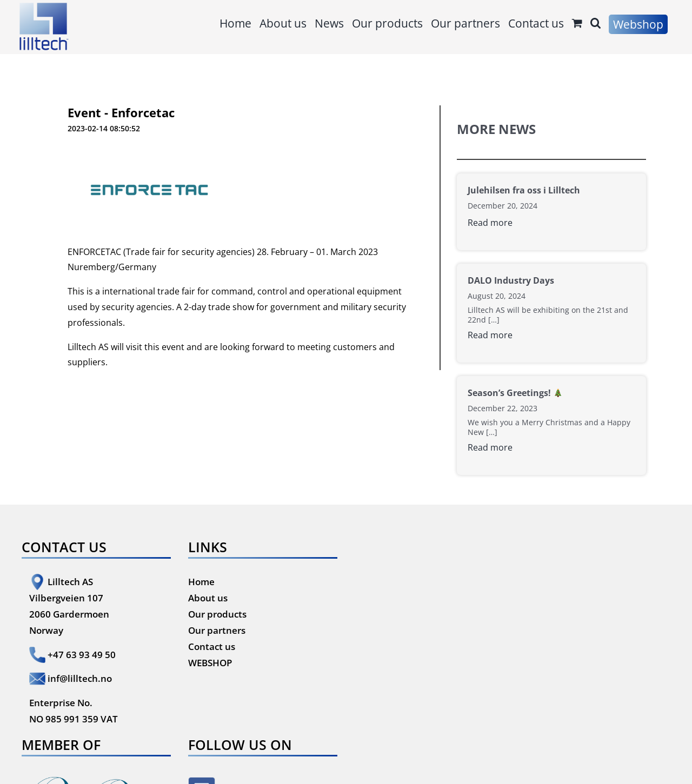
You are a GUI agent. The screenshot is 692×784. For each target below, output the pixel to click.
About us (208, 598)
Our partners (217, 630)
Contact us (212, 646)
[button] (595, 23)
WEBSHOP (210, 663)
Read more (490, 223)
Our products (217, 614)
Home (201, 582)
